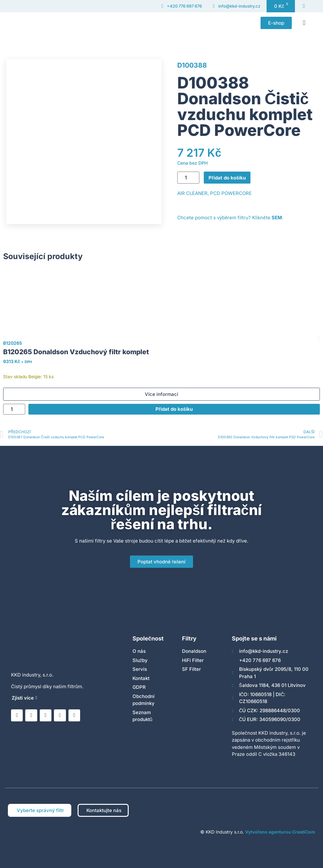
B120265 (13, 343)
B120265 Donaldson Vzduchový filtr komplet (76, 352)
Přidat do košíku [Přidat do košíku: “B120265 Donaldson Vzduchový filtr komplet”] (174, 409)
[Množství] (188, 178)
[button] (304, 23)
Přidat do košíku (227, 178)
